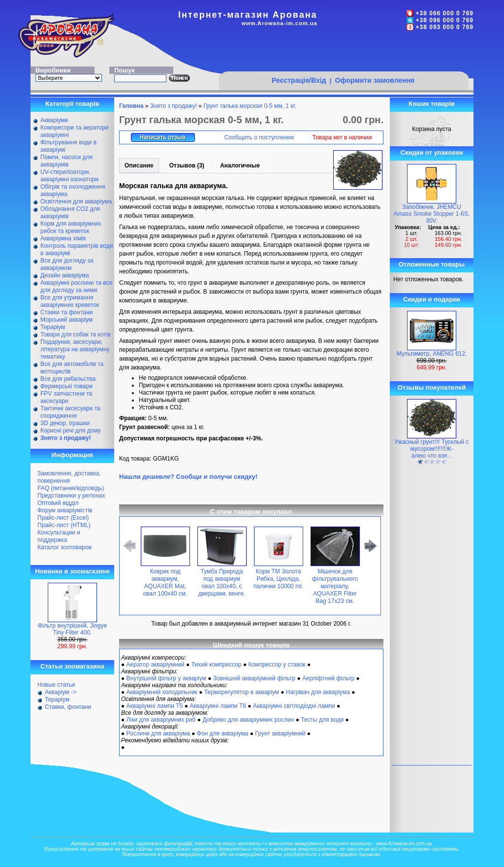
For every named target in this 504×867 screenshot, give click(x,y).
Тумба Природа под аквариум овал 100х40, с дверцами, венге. (222, 583)
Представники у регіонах (71, 496)
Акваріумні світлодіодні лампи (294, 706)
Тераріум (53, 327)
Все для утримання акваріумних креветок (70, 301)
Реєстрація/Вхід (299, 80)
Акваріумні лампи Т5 (155, 706)
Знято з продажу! (173, 106)
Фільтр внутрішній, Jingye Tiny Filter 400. (72, 629)
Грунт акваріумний (280, 734)
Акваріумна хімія (63, 238)
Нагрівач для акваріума (318, 692)
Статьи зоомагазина (72, 666)
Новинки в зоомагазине (72, 571)
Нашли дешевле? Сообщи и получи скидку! (188, 477)
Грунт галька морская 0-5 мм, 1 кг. (250, 106)
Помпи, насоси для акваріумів (66, 161)
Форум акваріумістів (65, 510)
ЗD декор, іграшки (65, 423)
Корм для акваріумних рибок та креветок (71, 227)
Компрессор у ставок (277, 665)
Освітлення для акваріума (76, 201)
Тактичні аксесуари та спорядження (70, 412)
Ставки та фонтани (66, 312)
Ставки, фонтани (68, 707)
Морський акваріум (66, 320)
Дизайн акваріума (65, 275)
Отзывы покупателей (432, 387)
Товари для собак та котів (76, 334)
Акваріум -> (61, 692)
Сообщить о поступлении (259, 137)
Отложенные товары (432, 264)
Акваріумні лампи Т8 (218, 706)
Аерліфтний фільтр (328, 678)
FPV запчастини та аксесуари (66, 397)
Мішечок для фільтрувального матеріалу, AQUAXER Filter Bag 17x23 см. (335, 586)
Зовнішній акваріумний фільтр (254, 678)
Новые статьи (56, 685)
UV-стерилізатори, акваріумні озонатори (69, 176)
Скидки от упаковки (432, 152)
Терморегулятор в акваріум (242, 692)
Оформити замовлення (375, 80)
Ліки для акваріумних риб (161, 720)
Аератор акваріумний (156, 665)
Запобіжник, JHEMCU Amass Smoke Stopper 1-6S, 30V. (432, 214)
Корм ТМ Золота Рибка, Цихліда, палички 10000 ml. (278, 579)
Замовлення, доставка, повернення (69, 477)
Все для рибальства (68, 379)
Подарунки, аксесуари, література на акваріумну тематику (75, 349)
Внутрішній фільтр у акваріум (166, 678)
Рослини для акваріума (158, 734)
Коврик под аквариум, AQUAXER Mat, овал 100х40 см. (165, 583)
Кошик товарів (432, 104)
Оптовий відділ (58, 503)
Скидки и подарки (431, 299)
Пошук (125, 70)
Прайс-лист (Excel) (63, 518)
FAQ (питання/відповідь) (71, 488)
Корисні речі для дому (71, 431)
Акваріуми (54, 120)
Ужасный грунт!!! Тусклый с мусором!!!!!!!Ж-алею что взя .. (431, 449)
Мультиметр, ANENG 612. (431, 354)
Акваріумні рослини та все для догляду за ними (76, 286)
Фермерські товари (66, 386)
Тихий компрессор (217, 665)
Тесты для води (322, 720)
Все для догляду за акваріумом (67, 264)
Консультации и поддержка (59, 536)
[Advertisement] (344, 53)
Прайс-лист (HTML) (64, 525)
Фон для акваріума (223, 734)
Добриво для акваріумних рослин (248, 720)
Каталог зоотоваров (64, 547)
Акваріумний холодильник (162, 692)
